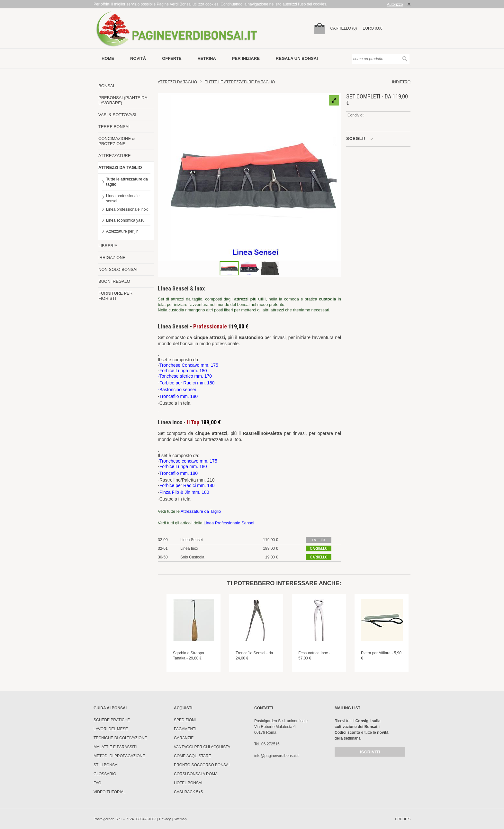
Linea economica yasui (126, 220)
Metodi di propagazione (119, 756)
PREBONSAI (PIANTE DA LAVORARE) (123, 100)
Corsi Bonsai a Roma (196, 774)
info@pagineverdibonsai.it (276, 756)
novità (138, 58)
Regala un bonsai (297, 58)
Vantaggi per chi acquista (202, 747)
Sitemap (180, 819)
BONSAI (106, 86)
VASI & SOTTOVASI (117, 115)
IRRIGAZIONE (112, 258)
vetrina (207, 58)
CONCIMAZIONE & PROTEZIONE (117, 141)
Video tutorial (110, 792)
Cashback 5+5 (188, 792)
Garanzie (184, 738)
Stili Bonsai (106, 765)
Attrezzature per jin (122, 231)
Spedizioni (185, 720)
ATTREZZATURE (115, 156)
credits (403, 819)
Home (108, 58)
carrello (319, 548)
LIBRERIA (108, 246)
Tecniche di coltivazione (120, 738)
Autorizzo (395, 5)
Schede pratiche (112, 720)
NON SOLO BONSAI (118, 269)
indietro (401, 82)
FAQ (97, 783)
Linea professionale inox (127, 209)
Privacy (165, 819)
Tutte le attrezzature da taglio (127, 182)
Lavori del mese (111, 729)
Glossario (105, 774)
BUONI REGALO (114, 281)
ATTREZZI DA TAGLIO (120, 167)
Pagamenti (185, 729)
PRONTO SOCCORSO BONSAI (202, 765)
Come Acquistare (193, 756)
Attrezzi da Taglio (177, 82)
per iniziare (246, 58)
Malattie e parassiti (115, 747)
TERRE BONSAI (114, 127)
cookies (320, 4)
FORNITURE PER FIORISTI (115, 296)
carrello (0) (344, 28)
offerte (172, 58)
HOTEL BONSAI (188, 783)
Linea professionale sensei (123, 198)
